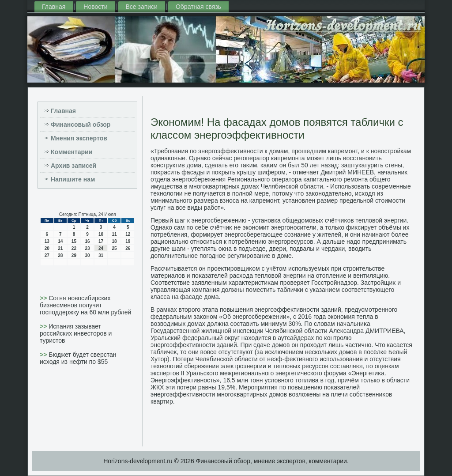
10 (101, 234)
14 (60, 241)
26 (128, 248)
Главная (54, 7)
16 (87, 241)
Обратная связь (198, 7)
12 (128, 234)
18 (115, 241)
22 (74, 248)
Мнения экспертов (79, 138)
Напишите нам (73, 179)
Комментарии (72, 152)
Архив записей (73, 166)
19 (128, 241)
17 (101, 241)
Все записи (142, 7)
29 (74, 255)
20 (47, 248)
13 (47, 241)
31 (101, 255)
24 (101, 248)
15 (74, 241)
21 (60, 248)
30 (87, 255)
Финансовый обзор (81, 125)
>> (44, 298)
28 (60, 255)
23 (87, 248)
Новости (95, 7)
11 (115, 234)
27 (47, 255)
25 (115, 248)
